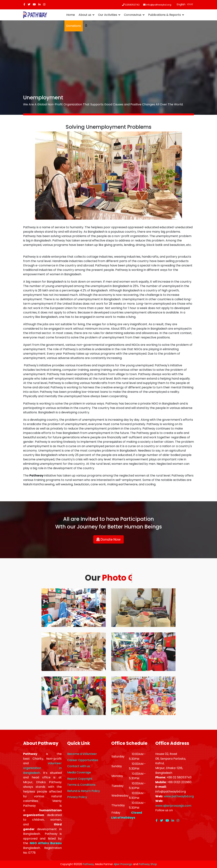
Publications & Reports (164, 15)
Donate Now (108, 539)
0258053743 (132, 5)
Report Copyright (80, 779)
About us (85, 15)
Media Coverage (79, 772)
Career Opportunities (83, 760)
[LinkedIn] (39, 4)
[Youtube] (34, 4)
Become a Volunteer (82, 754)
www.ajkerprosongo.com (173, 806)
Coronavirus (133, 15)
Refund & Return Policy (84, 791)
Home (71, 15)
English (181, 4)
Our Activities (108, 15)
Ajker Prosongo (123, 864)
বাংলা (190, 4)
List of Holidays (123, 818)
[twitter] (29, 4)
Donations (74, 26)
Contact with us (79, 766)
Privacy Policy (77, 797)
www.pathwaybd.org (179, 796)
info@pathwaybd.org (159, 5)
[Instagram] (44, 4)
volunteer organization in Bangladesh (42, 768)
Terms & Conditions (81, 785)
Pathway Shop (148, 864)
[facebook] (24, 4)
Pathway (88, 864)
